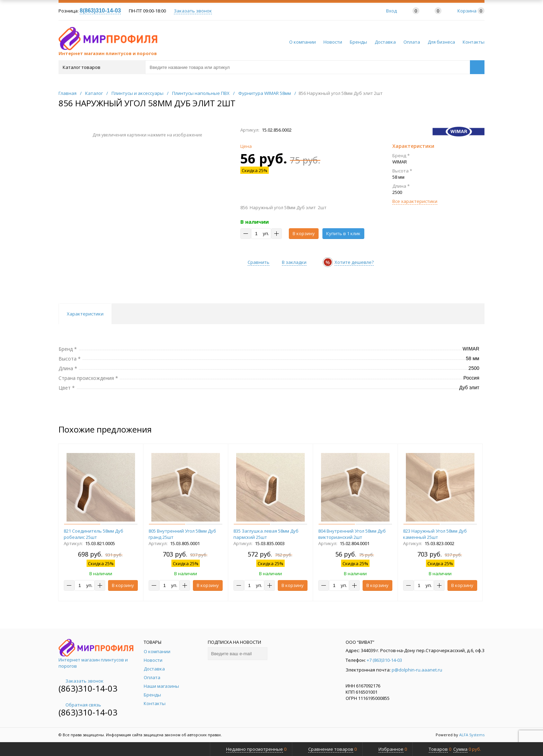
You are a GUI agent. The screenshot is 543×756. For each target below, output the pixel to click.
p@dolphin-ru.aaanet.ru (417, 670)
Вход (391, 11)
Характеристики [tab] (85, 314)
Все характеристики (415, 201)
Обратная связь (80, 705)
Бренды (358, 42)
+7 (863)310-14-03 (384, 660)
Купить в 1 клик (343, 233)
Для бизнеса (441, 42)
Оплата (412, 42)
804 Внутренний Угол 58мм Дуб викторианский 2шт (352, 534)
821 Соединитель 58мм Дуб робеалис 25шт (94, 534)
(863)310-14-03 (88, 688)
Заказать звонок (193, 11)
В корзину (304, 233)
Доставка (385, 42)
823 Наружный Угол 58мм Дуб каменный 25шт (435, 534)
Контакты (474, 42)
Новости (333, 42)
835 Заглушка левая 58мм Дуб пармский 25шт (266, 534)
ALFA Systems (472, 735)
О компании (302, 42)
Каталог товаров (101, 67)
